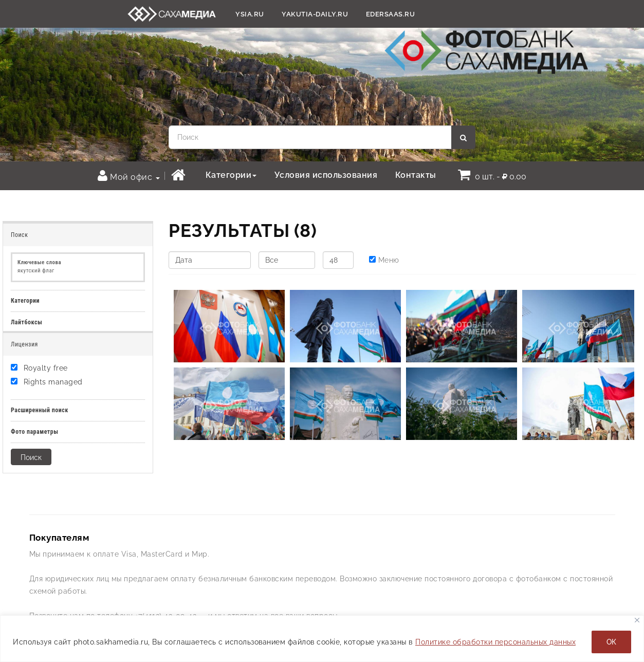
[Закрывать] (637, 620)
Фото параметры (35, 432)
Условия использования (326, 175)
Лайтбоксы (26, 322)
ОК (611, 642)
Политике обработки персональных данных (495, 642)
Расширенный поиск (40, 410)
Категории (231, 175)
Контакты (416, 175)
